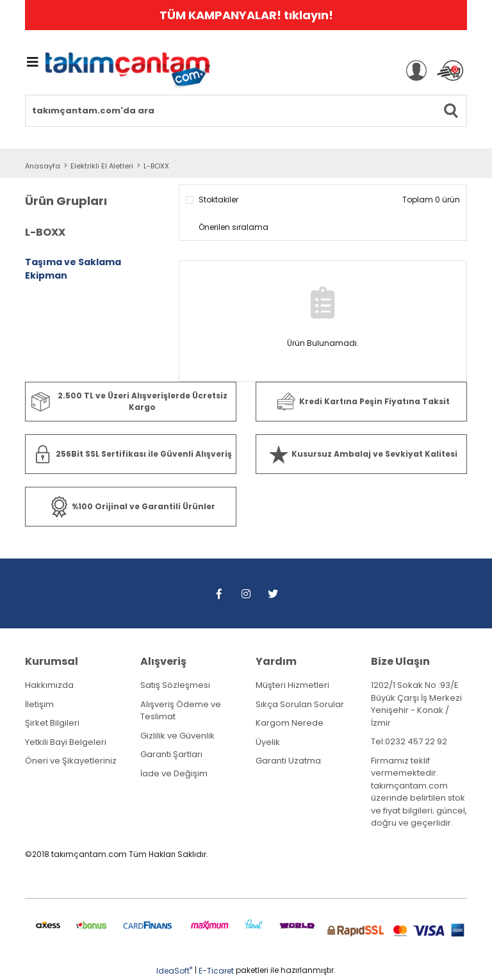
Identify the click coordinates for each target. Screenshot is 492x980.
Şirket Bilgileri (52, 723)
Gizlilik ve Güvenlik (177, 736)
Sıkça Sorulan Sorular (300, 704)
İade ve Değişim (174, 773)
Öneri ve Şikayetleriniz (71, 761)
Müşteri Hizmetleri (292, 685)
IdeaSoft (174, 971)
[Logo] (128, 71)
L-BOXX (156, 166)
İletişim (39, 704)
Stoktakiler (218, 200)
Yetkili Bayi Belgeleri (66, 742)
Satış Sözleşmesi (175, 685)
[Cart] (450, 70)
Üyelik (268, 742)
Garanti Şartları (171, 754)
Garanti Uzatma (288, 761)
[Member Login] (416, 70)
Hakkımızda (49, 685)
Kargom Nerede (290, 723)
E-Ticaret (216, 971)
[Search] (246, 111)
